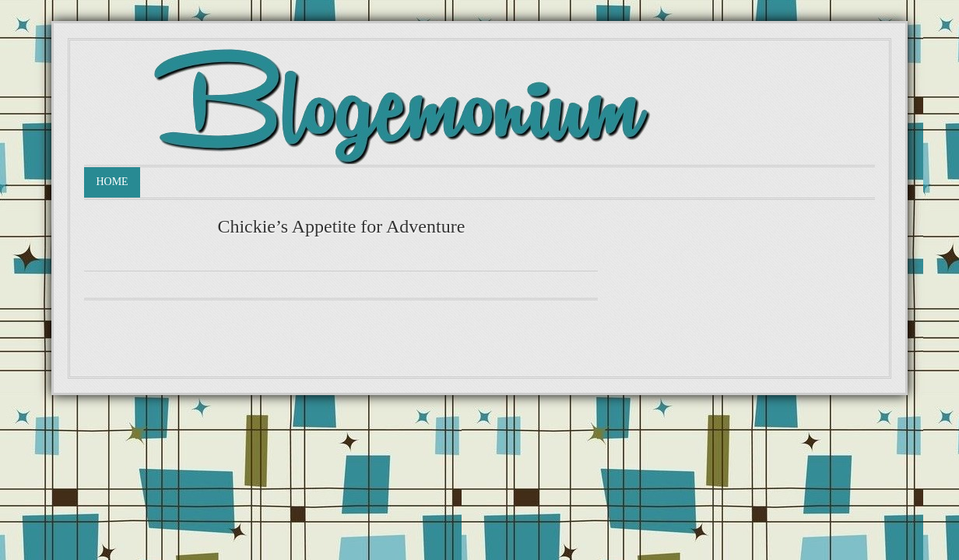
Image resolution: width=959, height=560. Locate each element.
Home (112, 182)
